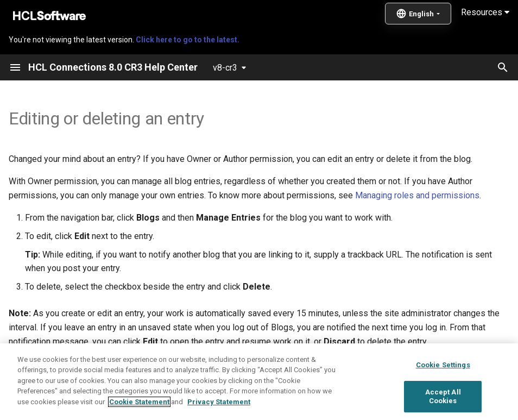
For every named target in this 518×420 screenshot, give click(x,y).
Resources (485, 12)
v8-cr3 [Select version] (225, 68)
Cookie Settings (443, 392)
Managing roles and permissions (417, 195)
